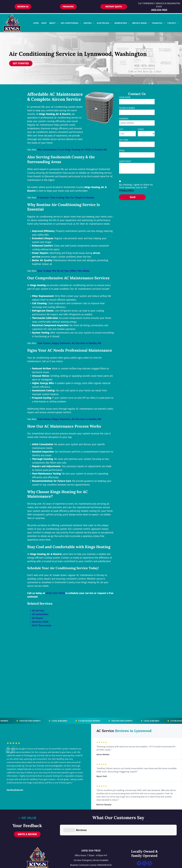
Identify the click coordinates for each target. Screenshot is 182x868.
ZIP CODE (124, 140)
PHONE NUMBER (127, 108)
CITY (121, 129)
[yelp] (144, 851)
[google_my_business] (150, 851)
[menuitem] (36, 23)
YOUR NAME (125, 97)
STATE (141, 129)
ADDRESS (124, 119)
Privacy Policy (127, 190)
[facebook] (139, 851)
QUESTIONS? (125, 161)
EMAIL (122, 151)
